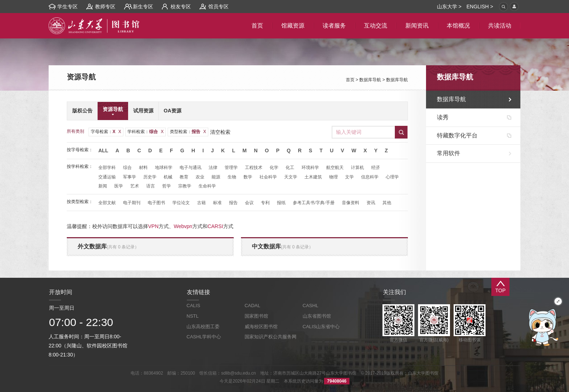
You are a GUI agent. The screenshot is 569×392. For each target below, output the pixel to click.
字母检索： (106, 132)
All (103, 150)
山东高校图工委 (203, 327)
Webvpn (183, 226)
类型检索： (188, 132)
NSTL (193, 316)
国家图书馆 (256, 316)
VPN (153, 226)
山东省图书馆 (317, 316)
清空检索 (220, 132)
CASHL (310, 306)
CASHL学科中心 (204, 337)
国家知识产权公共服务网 (271, 337)
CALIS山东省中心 (321, 327)
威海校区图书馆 (261, 327)
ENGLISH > (480, 7)
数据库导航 (370, 80)
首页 (350, 80)
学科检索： (146, 132)
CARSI (215, 226)
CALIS (193, 306)
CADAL (252, 306)
